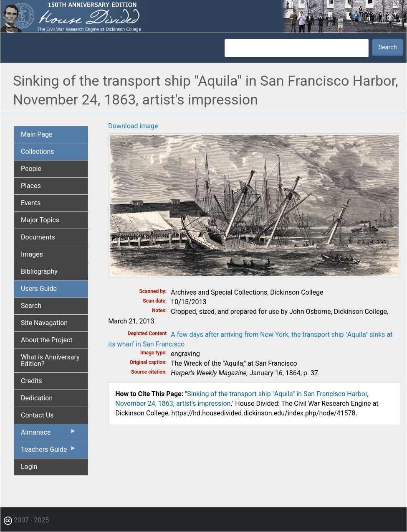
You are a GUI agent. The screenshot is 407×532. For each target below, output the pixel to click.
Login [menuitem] (29, 467)
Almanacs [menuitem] (49, 434)
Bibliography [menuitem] (39, 271)
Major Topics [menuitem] (40, 220)
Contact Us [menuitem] (37, 415)
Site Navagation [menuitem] (44, 323)
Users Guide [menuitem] (39, 289)
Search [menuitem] (31, 306)
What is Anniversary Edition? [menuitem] (50, 360)
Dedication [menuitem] (37, 398)
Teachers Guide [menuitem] (49, 451)
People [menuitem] (31, 169)
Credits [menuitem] (32, 381)
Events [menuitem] (31, 203)
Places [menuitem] (31, 186)
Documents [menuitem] (38, 237)
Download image (133, 126)
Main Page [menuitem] (37, 134)
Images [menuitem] (32, 254)
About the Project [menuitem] (47, 340)
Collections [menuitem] (38, 151)
